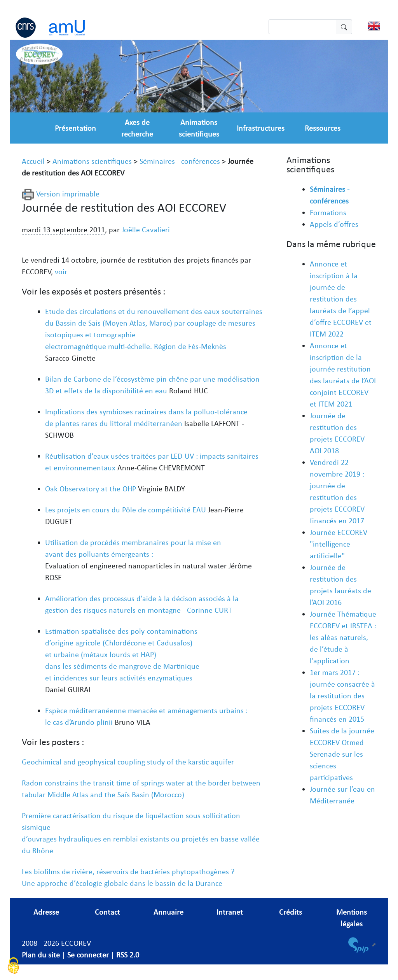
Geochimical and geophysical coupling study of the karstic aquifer (128, 762)
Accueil (33, 161)
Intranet (230, 912)
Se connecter (88, 955)
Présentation (75, 128)
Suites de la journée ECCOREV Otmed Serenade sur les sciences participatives (342, 754)
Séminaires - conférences (180, 161)
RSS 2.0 (128, 955)
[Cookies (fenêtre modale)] (14, 967)
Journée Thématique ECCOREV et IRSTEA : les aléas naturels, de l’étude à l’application (343, 637)
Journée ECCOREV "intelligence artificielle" (339, 544)
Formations (328, 212)
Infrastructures (261, 128)
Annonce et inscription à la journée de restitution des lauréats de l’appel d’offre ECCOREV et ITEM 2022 (341, 299)
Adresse (46, 912)
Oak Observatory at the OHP (91, 489)
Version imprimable (61, 194)
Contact (107, 912)
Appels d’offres (334, 224)
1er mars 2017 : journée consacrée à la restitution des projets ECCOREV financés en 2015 (342, 696)
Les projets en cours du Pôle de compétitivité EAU (126, 510)
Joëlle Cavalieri (146, 230)
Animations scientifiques (92, 161)
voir (61, 272)
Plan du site (41, 955)
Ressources (323, 128)
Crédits (291, 912)
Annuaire (168, 912)
